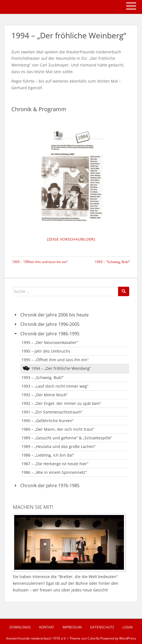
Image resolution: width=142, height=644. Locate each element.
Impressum (72, 627)
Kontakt (47, 627)
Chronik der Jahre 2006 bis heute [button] (51, 315)
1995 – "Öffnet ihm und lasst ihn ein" (40, 262)
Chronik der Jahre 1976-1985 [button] (46, 486)
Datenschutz (102, 627)
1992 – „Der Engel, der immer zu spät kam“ (61, 403)
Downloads (20, 627)
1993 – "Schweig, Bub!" (112, 262)
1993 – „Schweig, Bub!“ (43, 377)
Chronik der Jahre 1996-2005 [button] (46, 324)
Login (128, 627)
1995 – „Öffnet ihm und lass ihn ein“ (55, 360)
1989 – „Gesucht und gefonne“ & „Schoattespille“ (67, 438)
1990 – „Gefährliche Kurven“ (48, 421)
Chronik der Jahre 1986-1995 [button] (46, 334)
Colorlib (94, 638)
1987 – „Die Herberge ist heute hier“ (55, 464)
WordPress (128, 638)
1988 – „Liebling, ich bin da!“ (48, 455)
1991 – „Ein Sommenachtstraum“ (52, 412)
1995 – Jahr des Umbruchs (46, 351)
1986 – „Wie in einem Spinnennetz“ (54, 472)
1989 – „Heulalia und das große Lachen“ (58, 446)
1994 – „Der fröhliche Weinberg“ (61, 368)
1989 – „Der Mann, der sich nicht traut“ (58, 429)
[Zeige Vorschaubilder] (71, 239)
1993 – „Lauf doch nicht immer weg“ (55, 386)
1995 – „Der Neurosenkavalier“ (50, 342)
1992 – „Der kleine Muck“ (44, 395)
